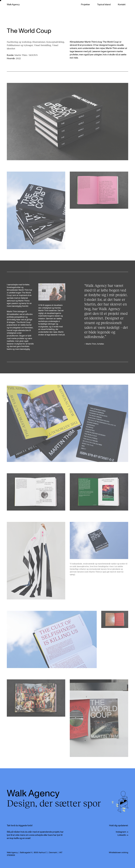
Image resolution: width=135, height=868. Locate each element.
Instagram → (122, 832)
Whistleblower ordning (119, 852)
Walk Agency (13, 5)
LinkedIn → (123, 835)
